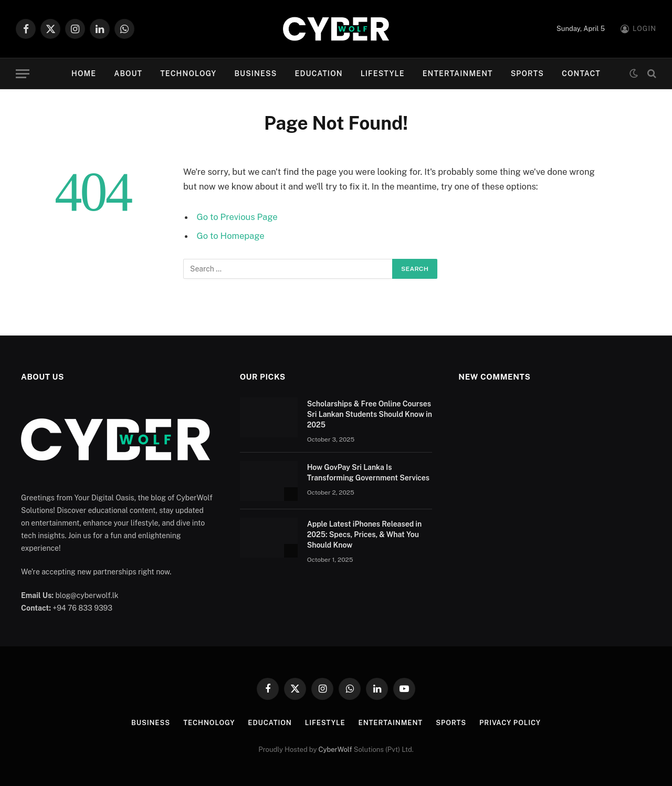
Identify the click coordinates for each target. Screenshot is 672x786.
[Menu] (23, 74)
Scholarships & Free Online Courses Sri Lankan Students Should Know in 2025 (370, 414)
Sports (527, 74)
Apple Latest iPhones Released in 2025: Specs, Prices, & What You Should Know (365, 535)
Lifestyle (383, 74)
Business (255, 74)
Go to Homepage (231, 236)
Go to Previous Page (237, 217)
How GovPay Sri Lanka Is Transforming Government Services (368, 473)
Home (84, 74)
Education (318, 74)
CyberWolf (335, 750)
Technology (188, 74)
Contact (581, 74)
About (128, 74)
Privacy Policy (510, 723)
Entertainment (458, 74)
